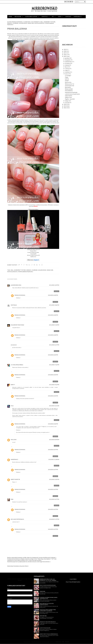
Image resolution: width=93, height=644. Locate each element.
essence (10, 23)
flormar (16, 23)
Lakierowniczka (16, 285)
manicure (31, 23)
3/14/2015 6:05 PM (53, 355)
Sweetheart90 (15, 479)
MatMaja (14, 305)
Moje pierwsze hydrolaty (71, 92)
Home (10, 17)
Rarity (13, 385)
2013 (65, 106)
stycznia (67, 102)
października (68, 62)
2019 (65, 49)
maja (66, 70)
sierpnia (67, 65)
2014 (65, 104)
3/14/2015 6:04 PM (53, 295)
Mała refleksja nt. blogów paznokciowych (47, 604)
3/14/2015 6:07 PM (53, 450)
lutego (67, 101)
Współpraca (78, 17)
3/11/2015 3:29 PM (54, 285)
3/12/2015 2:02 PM (54, 479)
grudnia (67, 58)
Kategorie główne (31, 17)
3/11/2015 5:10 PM (54, 325)
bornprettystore (50, 22)
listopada (67, 60)
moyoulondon (40, 23)
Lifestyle (45, 17)
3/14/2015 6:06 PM (53, 424)
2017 (65, 53)
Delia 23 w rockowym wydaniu (48, 585)
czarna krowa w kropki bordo (72, 94)
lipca (66, 67)
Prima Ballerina (69, 91)
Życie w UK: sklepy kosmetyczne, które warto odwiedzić (48, 610)
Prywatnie (18, 17)
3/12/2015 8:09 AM (54, 440)
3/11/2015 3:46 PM (54, 305)
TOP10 (60, 17)
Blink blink (42, 591)
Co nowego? (68, 75)
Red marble (68, 87)
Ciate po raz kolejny (45, 628)
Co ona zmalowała (17, 365)
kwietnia (67, 72)
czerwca (67, 69)
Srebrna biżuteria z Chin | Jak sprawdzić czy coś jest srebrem (48, 580)
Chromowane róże (69, 86)
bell (42, 22)
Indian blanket (69, 96)
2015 (65, 56)
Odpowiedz (57, 291)
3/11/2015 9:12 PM (54, 385)
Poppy (67, 77)
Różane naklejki (69, 89)
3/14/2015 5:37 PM (54, 519)
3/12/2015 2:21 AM (54, 406)
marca (67, 74)
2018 (65, 51)
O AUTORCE (73, 579)
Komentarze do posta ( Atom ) (21, 566)
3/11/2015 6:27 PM (54, 345)
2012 (65, 108)
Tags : (9, 270)
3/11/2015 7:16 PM (54, 365)
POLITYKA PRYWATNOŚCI (73, 582)
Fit (53, 17)
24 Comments (36, 22)
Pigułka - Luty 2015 (70, 99)
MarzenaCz (14, 459)
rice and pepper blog (17, 519)
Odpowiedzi (15, 293)
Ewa (12, 499)
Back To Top (62, 642)
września (67, 63)
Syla (12, 406)
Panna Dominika (20, 295)
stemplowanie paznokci (25, 272)
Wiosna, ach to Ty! (70, 84)
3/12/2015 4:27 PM (54, 499)
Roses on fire (68, 82)
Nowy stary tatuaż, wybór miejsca (49, 634)
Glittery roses (68, 97)
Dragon (67, 81)
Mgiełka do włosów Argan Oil (48, 622)
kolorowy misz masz (17, 325)
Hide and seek (43, 616)
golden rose (23, 23)
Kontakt (68, 17)
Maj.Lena (14, 440)
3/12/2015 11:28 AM (54, 459)
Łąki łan (67, 79)
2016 (65, 55)
